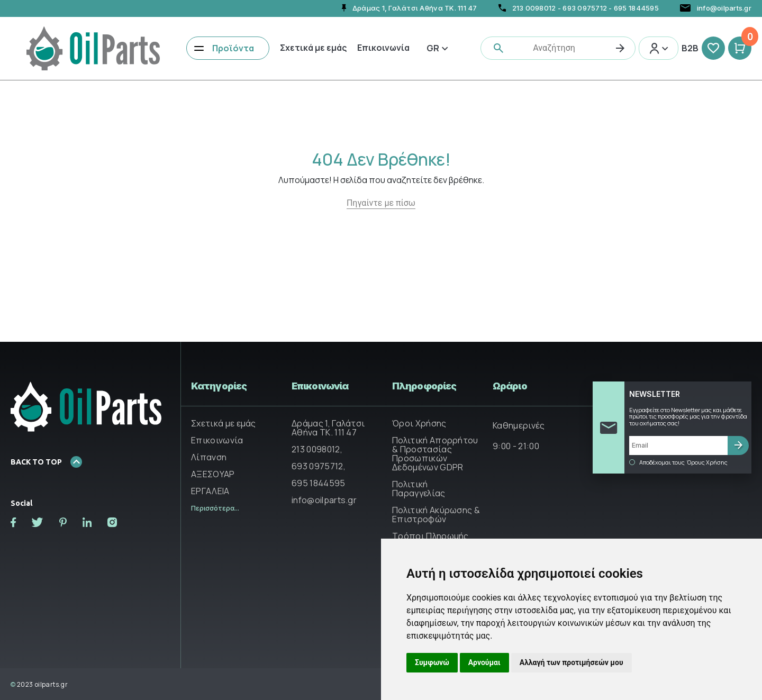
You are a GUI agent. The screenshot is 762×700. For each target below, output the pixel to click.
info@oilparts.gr (324, 500)
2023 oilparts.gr (39, 684)
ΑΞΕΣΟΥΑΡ (213, 474)
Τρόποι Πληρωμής (430, 536)
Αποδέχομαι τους (678, 462)
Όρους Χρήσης (707, 462)
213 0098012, (317, 449)
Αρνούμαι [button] (484, 662)
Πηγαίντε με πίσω (381, 203)
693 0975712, (319, 466)
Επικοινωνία (383, 48)
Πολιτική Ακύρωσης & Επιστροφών (436, 515)
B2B (690, 48)
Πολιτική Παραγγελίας (419, 489)
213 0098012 (534, 8)
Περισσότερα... (215, 508)
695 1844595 (636, 8)
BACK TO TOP (46, 462)
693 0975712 (585, 8)
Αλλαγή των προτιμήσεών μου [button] (571, 662)
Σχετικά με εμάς (313, 48)
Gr (437, 48)
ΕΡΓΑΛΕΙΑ (210, 491)
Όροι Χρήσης (419, 423)
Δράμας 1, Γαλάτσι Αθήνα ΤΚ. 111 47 (328, 428)
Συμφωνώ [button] (432, 662)
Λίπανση (209, 457)
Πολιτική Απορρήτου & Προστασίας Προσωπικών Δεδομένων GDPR (435, 454)
